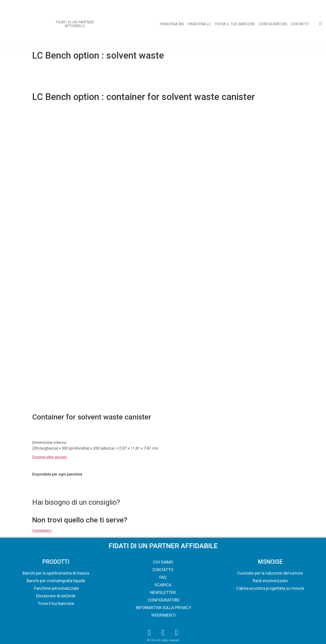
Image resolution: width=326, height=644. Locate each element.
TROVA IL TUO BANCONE (235, 24)
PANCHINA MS (172, 24)
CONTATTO (300, 24)
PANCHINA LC (199, 24)
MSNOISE (270, 562)
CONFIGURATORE (273, 24)
